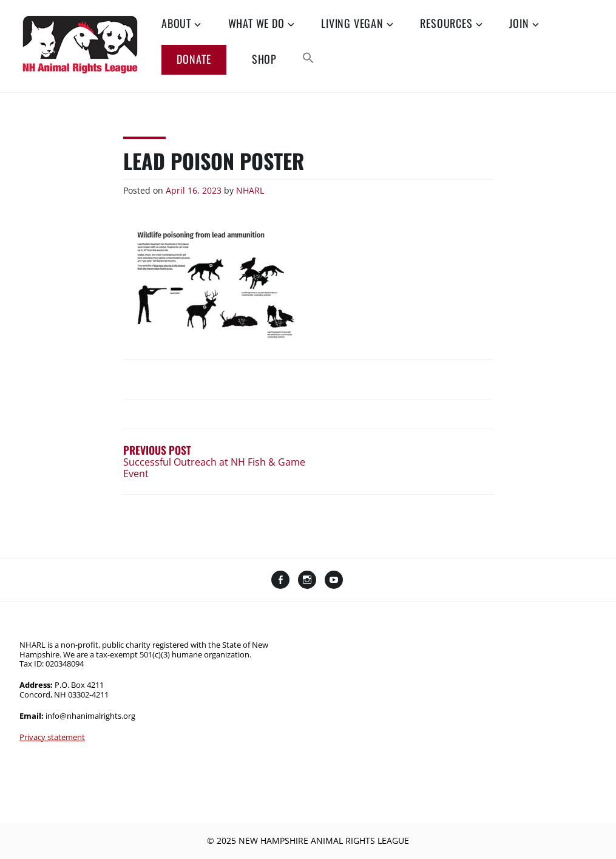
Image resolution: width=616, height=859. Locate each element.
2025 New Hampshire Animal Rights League (313, 840)
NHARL (250, 190)
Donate (194, 59)
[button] (308, 59)
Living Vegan (352, 24)
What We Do (256, 24)
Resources (446, 24)
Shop (264, 60)
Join (519, 24)
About (176, 24)
